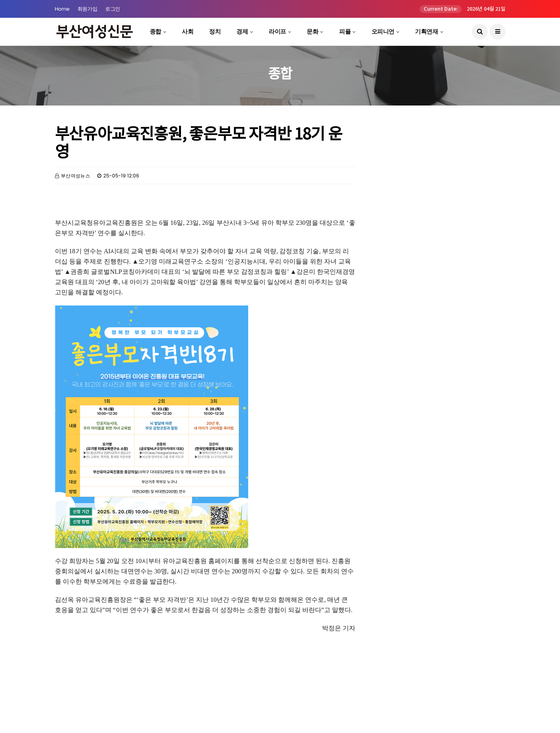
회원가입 (87, 9)
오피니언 (383, 31)
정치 (215, 31)
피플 (345, 31)
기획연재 (426, 31)
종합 (156, 31)
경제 (242, 31)
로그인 (113, 9)
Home (62, 9)
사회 (188, 31)
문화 (312, 31)
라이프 (277, 31)
